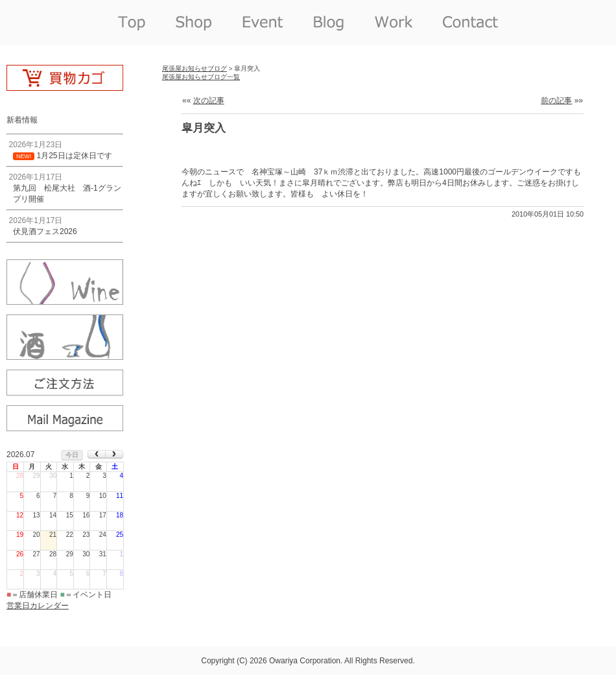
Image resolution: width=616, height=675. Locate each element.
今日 (72, 455)
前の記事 (556, 101)
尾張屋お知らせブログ (195, 68)
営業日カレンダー (38, 606)
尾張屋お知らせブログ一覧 (201, 77)
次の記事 (209, 101)
